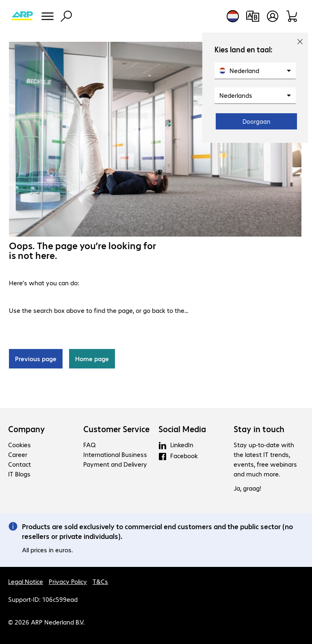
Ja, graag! (247, 488)
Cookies (19, 445)
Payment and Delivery (115, 464)
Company (27, 429)
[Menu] (48, 16)
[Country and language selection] (233, 16)
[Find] (66, 16)
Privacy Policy (68, 581)
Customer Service (116, 429)
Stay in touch (259, 429)
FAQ (89, 445)
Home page (92, 359)
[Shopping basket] (292, 16)
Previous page (36, 359)
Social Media (182, 429)
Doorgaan (256, 121)
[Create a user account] (273, 16)
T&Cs (100, 581)
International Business (115, 454)
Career (18, 454)
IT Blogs (19, 474)
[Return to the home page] (22, 16)
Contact (19, 464)
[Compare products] (252, 16)
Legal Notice (26, 581)
